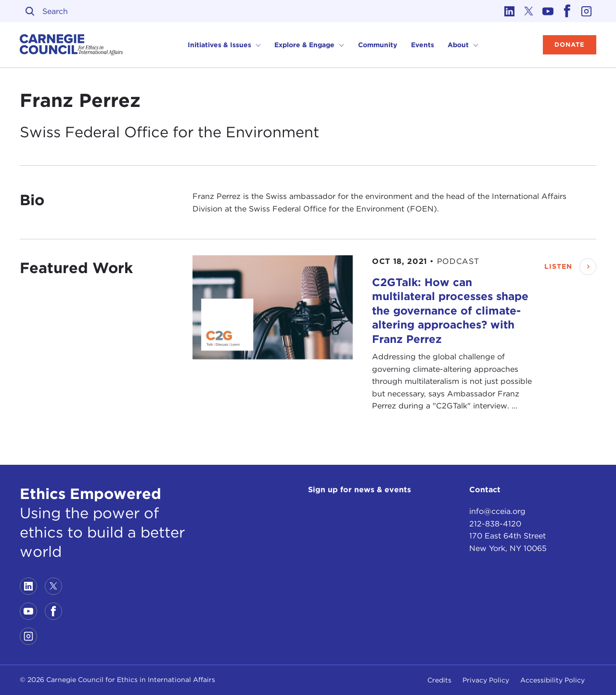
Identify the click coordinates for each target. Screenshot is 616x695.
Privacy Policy (486, 680)
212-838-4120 (495, 524)
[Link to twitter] (529, 11)
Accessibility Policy (552, 680)
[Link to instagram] (587, 11)
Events (423, 45)
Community (378, 45)
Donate (570, 45)
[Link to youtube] (548, 11)
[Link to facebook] (567, 11)
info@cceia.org (497, 511)
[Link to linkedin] (510, 11)
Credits (439, 680)
